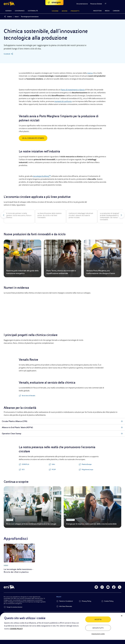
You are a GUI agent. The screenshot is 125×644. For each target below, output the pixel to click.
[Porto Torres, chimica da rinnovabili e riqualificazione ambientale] (63, 258)
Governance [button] (20, 11)
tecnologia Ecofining (42, 176)
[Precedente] (4, 215)
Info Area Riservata (66, 606)
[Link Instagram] (102, 587)
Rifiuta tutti (98, 628)
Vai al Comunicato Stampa (33, 138)
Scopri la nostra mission (15, 607)
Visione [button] (55, 11)
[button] (9, 4)
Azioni (17, 17)
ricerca (90, 73)
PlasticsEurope (87, 464)
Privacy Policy (86, 601)
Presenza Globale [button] (96, 4)
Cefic (53, 464)
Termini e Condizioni (66, 601)
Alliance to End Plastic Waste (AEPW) (17, 427)
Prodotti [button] (75, 11)
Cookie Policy (109, 601)
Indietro (9, 17)
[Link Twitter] (120, 587)
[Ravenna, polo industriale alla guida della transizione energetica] (23, 258)
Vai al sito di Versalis (28, 396)
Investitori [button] (98, 11)
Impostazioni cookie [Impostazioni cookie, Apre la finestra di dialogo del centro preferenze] (98, 634)
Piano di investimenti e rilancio (73, 90)
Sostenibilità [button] (33, 11)
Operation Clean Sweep (12, 434)
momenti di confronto (63, 101)
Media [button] (107, 11)
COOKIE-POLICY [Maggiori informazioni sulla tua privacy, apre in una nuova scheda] (16, 629)
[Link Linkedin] (96, 587)
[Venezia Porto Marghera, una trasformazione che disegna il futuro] (102, 258)
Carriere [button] (116, 11)
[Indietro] (5, 17)
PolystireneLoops (87, 470)
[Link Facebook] (114, 587)
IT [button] (106, 4)
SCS (23, 470)
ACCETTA (98, 620)
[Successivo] (121, 215)
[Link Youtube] (108, 587)
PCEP (54, 470)
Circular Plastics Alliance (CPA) (15, 421)
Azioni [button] (65, 11)
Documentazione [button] (82, 4)
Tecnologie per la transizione (30, 17)
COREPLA (25, 464)
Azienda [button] (8, 11)
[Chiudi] (122, 616)
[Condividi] (8, 54)
